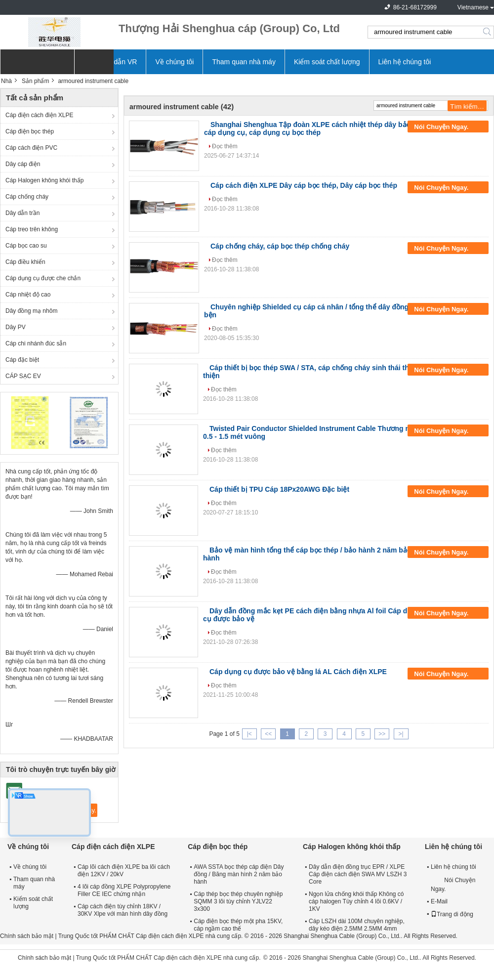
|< (249, 734)
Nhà (6, 81)
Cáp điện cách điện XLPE (39, 115)
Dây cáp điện (23, 164)
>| (401, 734)
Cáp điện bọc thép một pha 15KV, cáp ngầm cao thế (238, 925)
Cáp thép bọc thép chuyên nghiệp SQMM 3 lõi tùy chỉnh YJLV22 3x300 (238, 901)
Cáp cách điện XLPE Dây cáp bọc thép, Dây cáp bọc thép (304, 185)
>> (382, 734)
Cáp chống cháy (27, 197)
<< (268, 734)
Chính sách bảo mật (27, 936)
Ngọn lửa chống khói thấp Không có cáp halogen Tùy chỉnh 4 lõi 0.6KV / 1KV (356, 901)
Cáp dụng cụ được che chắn (43, 278)
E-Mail (439, 901)
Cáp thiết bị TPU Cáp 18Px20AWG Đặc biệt (279, 489)
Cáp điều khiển (25, 262)
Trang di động (452, 914)
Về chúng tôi (174, 62)
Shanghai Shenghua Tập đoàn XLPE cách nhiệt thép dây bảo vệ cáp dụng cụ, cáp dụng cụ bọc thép (312, 128)
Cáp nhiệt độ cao (28, 295)
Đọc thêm (225, 146)
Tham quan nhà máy (244, 62)
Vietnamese (473, 7)
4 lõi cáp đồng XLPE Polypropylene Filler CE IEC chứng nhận (124, 890)
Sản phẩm (35, 81)
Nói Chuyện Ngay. (448, 127)
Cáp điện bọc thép (30, 131)
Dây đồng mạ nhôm (31, 311)
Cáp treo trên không (32, 229)
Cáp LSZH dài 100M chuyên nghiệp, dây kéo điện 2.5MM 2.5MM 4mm (357, 925)
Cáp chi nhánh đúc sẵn (36, 343)
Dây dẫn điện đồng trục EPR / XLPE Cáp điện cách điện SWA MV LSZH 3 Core (358, 874)
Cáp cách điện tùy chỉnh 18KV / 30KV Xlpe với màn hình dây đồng (123, 910)
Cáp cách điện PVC (31, 148)
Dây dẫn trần (22, 213)
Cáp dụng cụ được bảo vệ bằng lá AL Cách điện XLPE (298, 672)
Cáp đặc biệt (22, 360)
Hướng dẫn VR (114, 62)
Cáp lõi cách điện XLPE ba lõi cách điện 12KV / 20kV (124, 871)
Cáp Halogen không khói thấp (44, 180)
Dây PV (16, 327)
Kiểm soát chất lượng (327, 62)
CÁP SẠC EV (23, 376)
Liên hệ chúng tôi (405, 62)
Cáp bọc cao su (26, 246)
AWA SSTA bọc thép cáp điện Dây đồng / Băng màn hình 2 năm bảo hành (239, 874)
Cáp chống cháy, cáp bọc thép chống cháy (280, 246)
